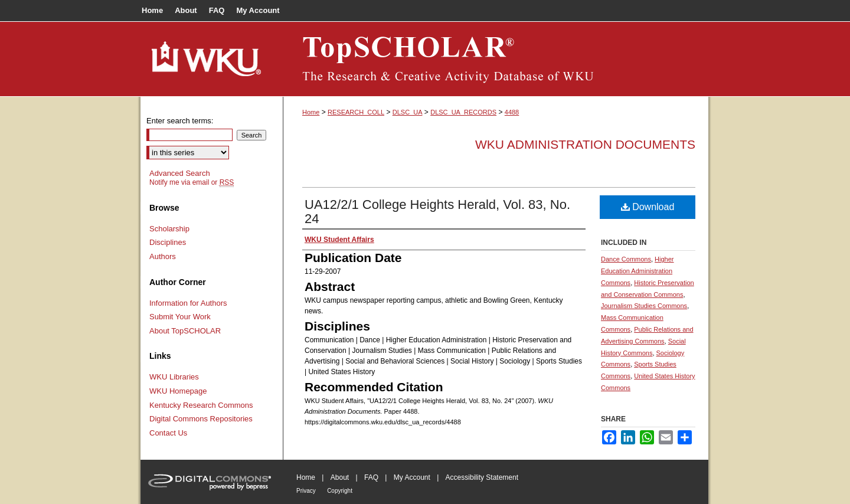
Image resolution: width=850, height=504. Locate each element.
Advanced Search (180, 173)
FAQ (371, 477)
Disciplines (168, 242)
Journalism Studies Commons (644, 306)
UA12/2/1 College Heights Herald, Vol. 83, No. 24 (437, 212)
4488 (512, 112)
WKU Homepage (178, 391)
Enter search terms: (180, 121)
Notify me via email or (192, 182)
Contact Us (168, 433)
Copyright (340, 491)
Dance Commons (626, 259)
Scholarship (169, 229)
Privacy (306, 491)
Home (311, 112)
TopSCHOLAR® (496, 59)
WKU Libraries (174, 377)
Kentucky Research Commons (201, 405)
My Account (412, 477)
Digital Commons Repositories (201, 419)
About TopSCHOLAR (185, 331)
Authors (163, 256)
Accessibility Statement (482, 477)
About (340, 477)
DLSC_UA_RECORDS (463, 112)
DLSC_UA (408, 112)
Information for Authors (188, 303)
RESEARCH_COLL (356, 112)
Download (648, 207)
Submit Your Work (180, 317)
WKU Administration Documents (585, 144)
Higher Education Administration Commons (637, 271)
